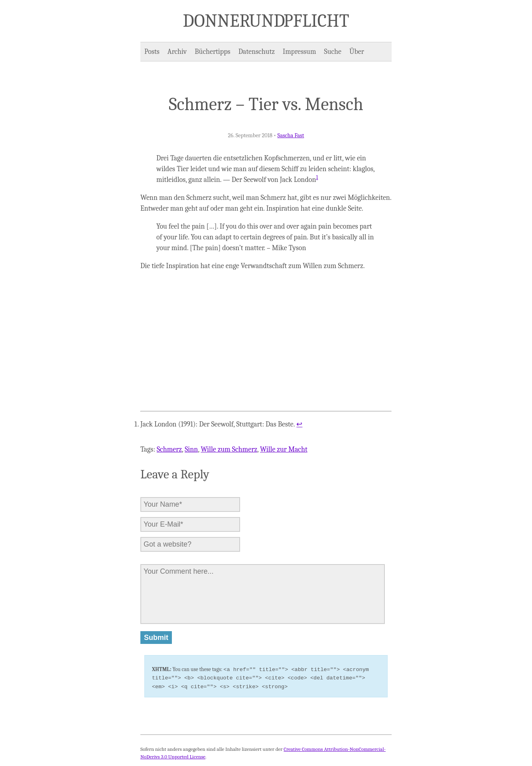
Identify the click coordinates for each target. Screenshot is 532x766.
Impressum (299, 52)
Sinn (191, 449)
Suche (333, 52)
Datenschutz (257, 52)
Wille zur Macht (284, 449)
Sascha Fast (291, 135)
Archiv (177, 52)
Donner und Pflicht (266, 21)
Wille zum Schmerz (229, 449)
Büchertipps (212, 52)
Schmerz (169, 449)
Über (357, 52)
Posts (152, 52)
